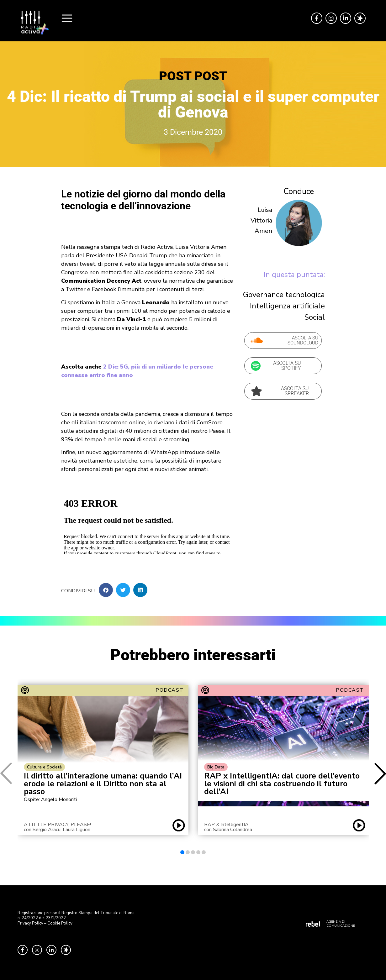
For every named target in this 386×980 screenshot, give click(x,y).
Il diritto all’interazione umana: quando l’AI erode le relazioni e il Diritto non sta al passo (103, 784)
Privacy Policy (30, 923)
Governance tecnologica (284, 295)
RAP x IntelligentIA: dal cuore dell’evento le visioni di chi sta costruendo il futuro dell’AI (282, 784)
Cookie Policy (60, 923)
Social (315, 317)
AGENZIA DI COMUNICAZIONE (341, 924)
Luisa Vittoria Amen (261, 220)
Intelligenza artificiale (287, 306)
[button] (106, 590)
